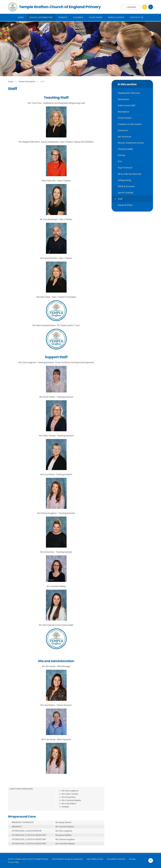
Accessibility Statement (116, 859)
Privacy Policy (13, 862)
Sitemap (132, 859)
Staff (42, 81)
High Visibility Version (95, 859)
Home (11, 81)
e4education (78, 859)
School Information (27, 81)
